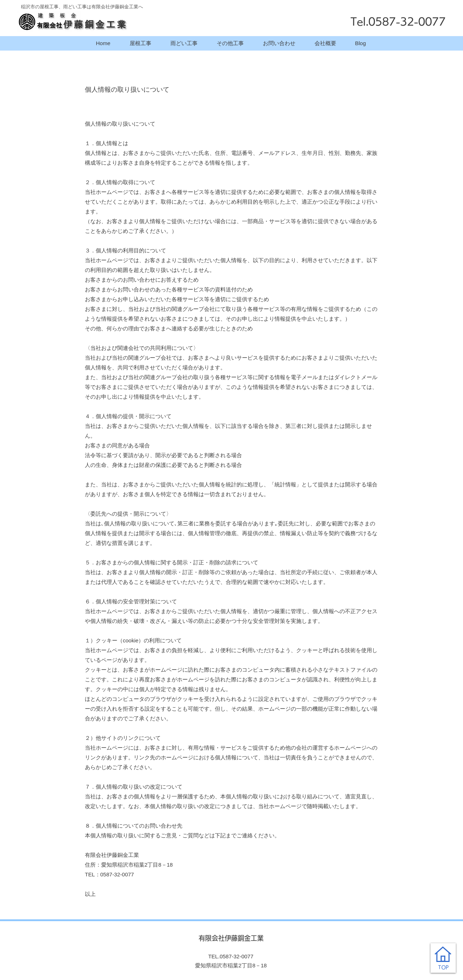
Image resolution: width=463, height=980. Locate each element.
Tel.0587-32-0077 (398, 21)
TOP (443, 968)
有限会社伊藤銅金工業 (231, 938)
